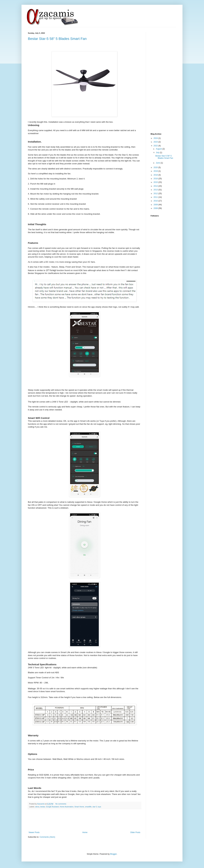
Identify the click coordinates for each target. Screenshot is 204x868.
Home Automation (67, 807)
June (158, 163)
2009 (156, 205)
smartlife (88, 807)
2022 (156, 146)
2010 (156, 201)
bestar (43, 807)
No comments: (61, 804)
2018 (156, 175)
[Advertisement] (86, 820)
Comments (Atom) (47, 837)
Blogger (113, 854)
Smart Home (79, 807)
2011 (156, 197)
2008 (156, 208)
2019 (156, 171)
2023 (156, 142)
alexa (37, 807)
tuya (99, 807)
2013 (156, 190)
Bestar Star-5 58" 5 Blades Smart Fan (57, 39)
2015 (156, 182)
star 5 (95, 807)
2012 (156, 194)
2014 (156, 186)
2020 (156, 167)
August (159, 149)
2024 (156, 138)
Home (85, 832)
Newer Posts (34, 832)
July (158, 153)
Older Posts (135, 832)
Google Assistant (52, 807)
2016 (156, 179)
